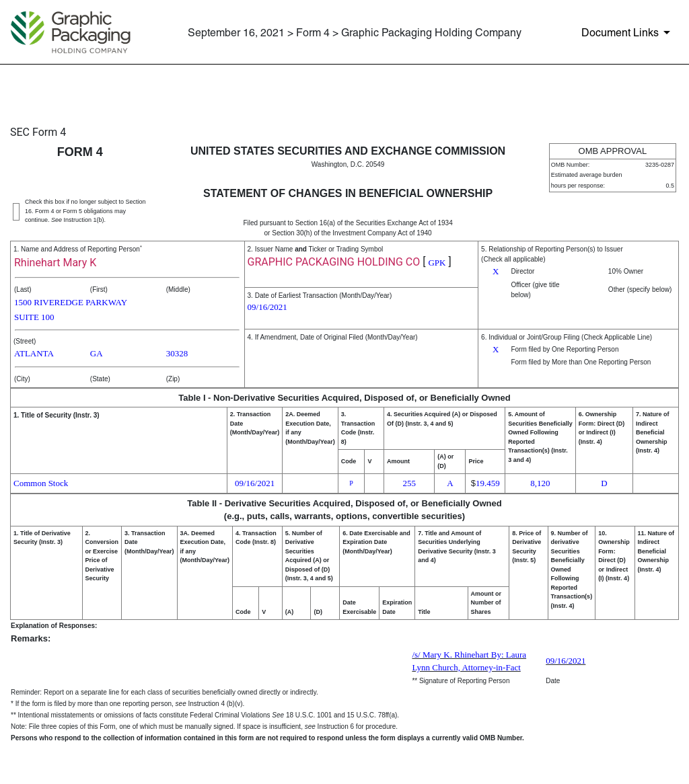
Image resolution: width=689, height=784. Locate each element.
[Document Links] (628, 32)
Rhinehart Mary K (55, 263)
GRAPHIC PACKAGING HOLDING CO (334, 262)
